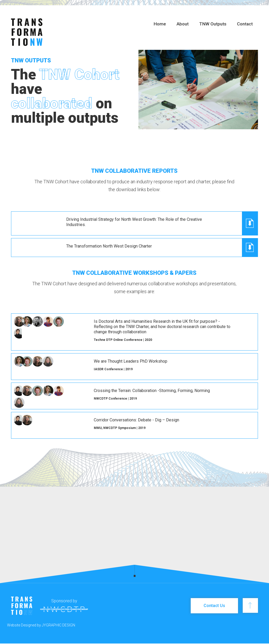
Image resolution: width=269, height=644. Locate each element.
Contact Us (214, 606)
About (183, 24)
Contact (245, 24)
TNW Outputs (213, 24)
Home (160, 24)
